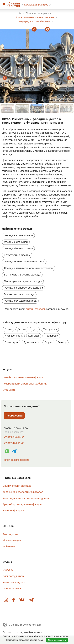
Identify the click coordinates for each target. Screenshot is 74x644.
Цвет (35, 329)
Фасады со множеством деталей (23, 288)
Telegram (31, 600)
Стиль (8, 329)
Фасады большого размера (20, 301)
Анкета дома (10, 534)
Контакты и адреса (14, 582)
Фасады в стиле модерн (18, 235)
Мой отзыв (9, 546)
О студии (8, 570)
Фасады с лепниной (16, 242)
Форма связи (14, 416)
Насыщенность (14, 336)
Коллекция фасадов (36, 5)
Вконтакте (22, 600)
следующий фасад (69, 78)
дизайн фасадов (36, 309)
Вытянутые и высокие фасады (22, 275)
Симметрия (11, 342)
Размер (62, 342)
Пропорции (51, 336)
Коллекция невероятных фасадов (23, 492)
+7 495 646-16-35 (14, 437)
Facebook (14, 600)
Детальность (31, 342)
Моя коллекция (12, 540)
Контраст (34, 336)
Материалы (50, 329)
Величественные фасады (19, 294)
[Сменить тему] (22, 625)
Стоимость (9, 390)
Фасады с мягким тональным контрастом (29, 268)
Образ (48, 342)
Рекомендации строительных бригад (25, 384)
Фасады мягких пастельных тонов (24, 261)
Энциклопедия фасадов (17, 486)
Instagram (6, 600)
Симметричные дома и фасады (23, 281)
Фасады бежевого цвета (18, 248)
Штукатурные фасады (17, 255)
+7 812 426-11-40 (14, 443)
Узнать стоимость (57, 640)
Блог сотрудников (13, 576)
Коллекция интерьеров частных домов (26, 498)
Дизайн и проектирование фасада (23, 377)
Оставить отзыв (12, 588)
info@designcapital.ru (16, 460)
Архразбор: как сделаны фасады (22, 504)
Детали (22, 329)
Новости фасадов (13, 510)
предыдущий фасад (5, 78)
